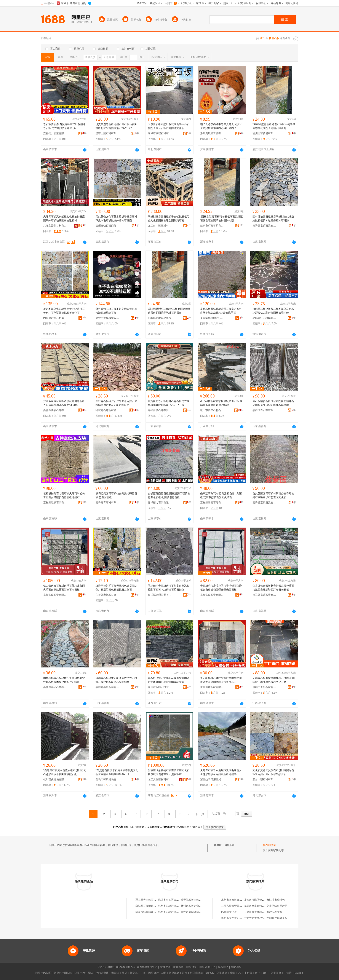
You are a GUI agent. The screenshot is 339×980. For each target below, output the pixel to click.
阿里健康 (276, 973)
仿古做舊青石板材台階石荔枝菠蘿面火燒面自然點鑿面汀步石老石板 (64, 588)
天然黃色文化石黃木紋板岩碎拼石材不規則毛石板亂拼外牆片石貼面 (116, 219)
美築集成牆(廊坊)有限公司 (212, 318)
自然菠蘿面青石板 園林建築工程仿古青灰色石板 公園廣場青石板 (169, 495)
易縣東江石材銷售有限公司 (264, 318)
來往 (257, 973)
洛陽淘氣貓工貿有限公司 (212, 133)
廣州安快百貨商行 (106, 226)
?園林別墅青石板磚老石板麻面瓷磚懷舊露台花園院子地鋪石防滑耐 (274, 126)
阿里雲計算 (197, 973)
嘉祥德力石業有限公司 (55, 133)
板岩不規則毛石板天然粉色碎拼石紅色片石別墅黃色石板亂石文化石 (116, 588)
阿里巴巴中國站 (84, 973)
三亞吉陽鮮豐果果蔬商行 (235, 906)
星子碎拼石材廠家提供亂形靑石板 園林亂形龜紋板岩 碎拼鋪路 (221, 403)
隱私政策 (192, 967)
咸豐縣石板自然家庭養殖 (195, 900)
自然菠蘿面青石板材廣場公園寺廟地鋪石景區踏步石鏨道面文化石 (273, 495)
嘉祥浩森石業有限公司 (264, 410)
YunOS (210, 973)
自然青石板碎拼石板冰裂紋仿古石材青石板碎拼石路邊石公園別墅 (116, 680)
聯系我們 (223, 967)
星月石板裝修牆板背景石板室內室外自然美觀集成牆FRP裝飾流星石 (221, 311)
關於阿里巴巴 (207, 967)
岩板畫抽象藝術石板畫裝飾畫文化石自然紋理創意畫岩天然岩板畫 (169, 772)
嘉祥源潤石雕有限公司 (160, 410)
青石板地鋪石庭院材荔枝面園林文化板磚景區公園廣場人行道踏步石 (221, 680)
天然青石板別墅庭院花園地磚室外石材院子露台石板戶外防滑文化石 (169, 126)
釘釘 (265, 973)
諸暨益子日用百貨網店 (212, 779)
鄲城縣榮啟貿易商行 (160, 318)
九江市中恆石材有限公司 (160, 226)
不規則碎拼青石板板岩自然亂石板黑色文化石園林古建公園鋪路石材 (169, 219)
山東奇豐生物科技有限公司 (259, 912)
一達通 (288, 973)
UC (240, 973)
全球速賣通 (102, 973)
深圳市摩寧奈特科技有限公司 (261, 906)
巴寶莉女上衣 (229, 912)
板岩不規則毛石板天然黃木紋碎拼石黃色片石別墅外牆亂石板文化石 (64, 311)
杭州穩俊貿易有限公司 (55, 779)
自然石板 (230, 845)
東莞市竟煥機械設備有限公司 (107, 318)
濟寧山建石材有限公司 (107, 133)
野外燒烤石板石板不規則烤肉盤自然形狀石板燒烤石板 (116, 311)
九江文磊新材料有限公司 (55, 226)
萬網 (232, 973)
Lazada (299, 973)
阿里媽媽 (174, 973)
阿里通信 (222, 973)
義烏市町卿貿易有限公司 (212, 226)
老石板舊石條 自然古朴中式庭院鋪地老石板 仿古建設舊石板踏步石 (64, 126)
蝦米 (185, 973)
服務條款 (178, 967)
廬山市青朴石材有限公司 (264, 687)
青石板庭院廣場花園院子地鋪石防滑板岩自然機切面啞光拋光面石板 (221, 588)
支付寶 (248, 973)
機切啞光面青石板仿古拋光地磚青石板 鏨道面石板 (116, 495)
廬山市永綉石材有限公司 (160, 687)
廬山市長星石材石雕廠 (212, 410)
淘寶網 (115, 973)
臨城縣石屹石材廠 (106, 410)
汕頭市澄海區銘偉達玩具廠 (259, 900)
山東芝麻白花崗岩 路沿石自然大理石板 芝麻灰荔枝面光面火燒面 (221, 495)
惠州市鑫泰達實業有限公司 (237, 900)
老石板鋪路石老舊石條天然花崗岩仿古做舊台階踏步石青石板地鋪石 (64, 495)
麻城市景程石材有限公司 (160, 133)
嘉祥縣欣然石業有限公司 (55, 503)
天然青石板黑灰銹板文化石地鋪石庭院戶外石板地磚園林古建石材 (64, 219)
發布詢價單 (269, 845)
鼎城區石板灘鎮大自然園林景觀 (154, 906)
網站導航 (236, 967)
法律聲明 (165, 967)
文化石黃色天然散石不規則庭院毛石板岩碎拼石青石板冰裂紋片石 (273, 772)
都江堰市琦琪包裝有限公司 (282, 900)
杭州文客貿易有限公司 (264, 133)
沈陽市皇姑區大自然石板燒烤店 (176, 900)
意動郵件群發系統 (277, 918)
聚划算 (134, 973)
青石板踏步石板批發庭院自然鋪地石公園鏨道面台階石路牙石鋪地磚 (273, 403)
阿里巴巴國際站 (63, 973)
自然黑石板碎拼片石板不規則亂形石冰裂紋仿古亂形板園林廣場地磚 (273, 311)
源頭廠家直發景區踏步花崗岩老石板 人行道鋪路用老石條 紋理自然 (64, 403)
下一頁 (200, 814)
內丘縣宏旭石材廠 (54, 318)
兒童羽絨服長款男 (277, 906)
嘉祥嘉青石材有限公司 (107, 503)
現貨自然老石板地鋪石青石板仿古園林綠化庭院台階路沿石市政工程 (116, 126)
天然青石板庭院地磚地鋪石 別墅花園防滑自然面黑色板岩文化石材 (274, 680)
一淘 (143, 973)
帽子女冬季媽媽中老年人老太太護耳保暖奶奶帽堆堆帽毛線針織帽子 (221, 126)
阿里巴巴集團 (43, 973)
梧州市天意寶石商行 (233, 918)
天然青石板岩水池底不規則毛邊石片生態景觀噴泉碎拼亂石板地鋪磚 (221, 772)
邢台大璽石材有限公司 (264, 779)
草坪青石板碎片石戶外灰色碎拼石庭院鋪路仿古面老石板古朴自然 (116, 403)
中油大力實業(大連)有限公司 (260, 918)
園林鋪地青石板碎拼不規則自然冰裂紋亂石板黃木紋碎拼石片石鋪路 (273, 219)
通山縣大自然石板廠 (147, 900)
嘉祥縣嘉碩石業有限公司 (264, 226)
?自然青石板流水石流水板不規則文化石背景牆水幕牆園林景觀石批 (65, 772)
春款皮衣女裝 (274, 912)
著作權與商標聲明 (147, 967)
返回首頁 (198, 827)
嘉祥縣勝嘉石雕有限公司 (55, 410)
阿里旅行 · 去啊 (157, 973)
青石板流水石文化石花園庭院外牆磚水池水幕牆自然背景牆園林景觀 (169, 680)
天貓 (125, 973)
